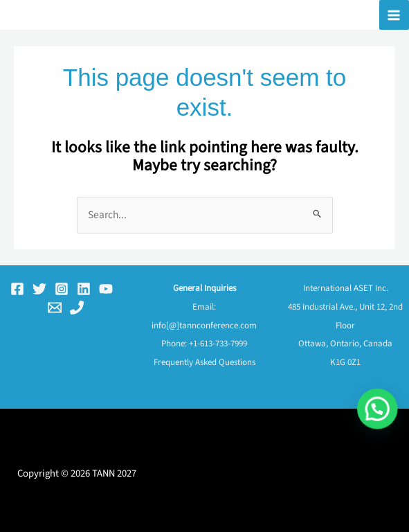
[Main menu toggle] (394, 15)
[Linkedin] (84, 289)
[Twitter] (39, 289)
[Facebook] (17, 289)
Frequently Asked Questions (204, 362)
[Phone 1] (77, 308)
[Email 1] (55, 308)
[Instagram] (62, 289)
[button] (382, 455)
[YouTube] (106, 289)
